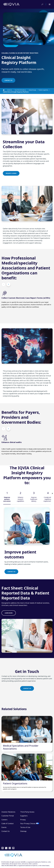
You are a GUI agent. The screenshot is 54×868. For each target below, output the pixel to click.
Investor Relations (8, 812)
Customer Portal (8, 816)
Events (4, 827)
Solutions (10, 90)
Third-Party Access (27, 812)
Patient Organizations (15, 783)
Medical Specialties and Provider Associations (21, 747)
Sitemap (23, 831)
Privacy (23, 820)
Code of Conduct (8, 823)
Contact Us (6, 831)
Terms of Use (25, 827)
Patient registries (43, 90)
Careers (4, 820)
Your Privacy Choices (28, 823)
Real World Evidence (20, 90)
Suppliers (24, 816)
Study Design (32, 90)
